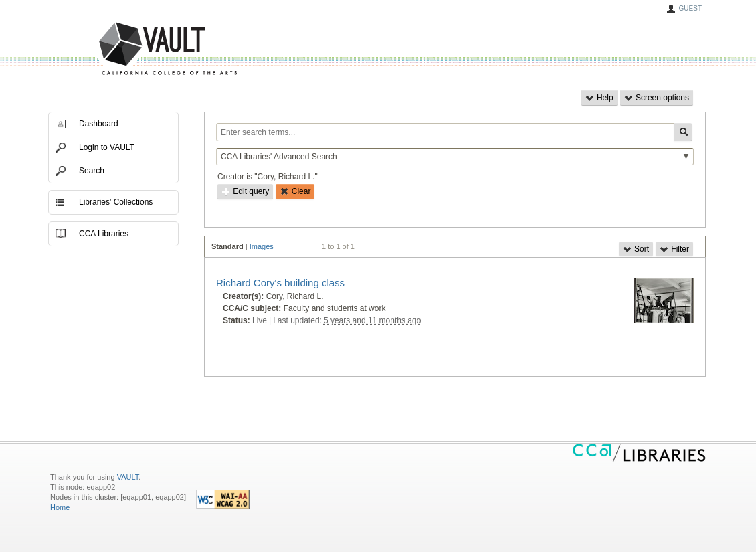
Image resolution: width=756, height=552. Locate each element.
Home (60, 507)
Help (599, 98)
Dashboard (99, 124)
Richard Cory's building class (280, 283)
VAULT (117, 49)
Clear (295, 191)
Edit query (245, 191)
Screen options (657, 98)
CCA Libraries (104, 234)
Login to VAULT (107, 147)
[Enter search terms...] (445, 132)
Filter (674, 249)
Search (92, 171)
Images (262, 246)
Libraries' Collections (116, 202)
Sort (636, 249)
